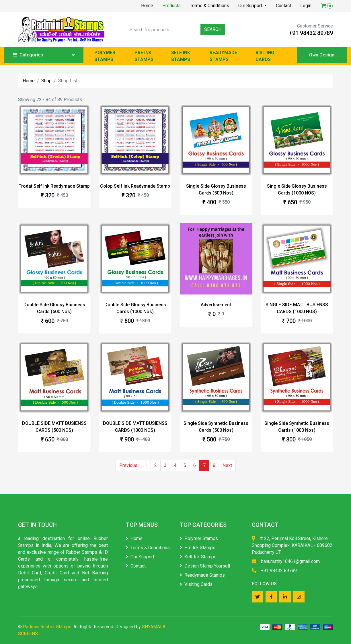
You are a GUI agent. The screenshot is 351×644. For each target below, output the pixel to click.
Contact (283, 6)
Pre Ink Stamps (198, 548)
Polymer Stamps (199, 538)
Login (306, 6)
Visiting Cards (196, 584)
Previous (128, 465)
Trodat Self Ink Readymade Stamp (54, 186)
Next (227, 465)
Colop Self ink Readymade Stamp (135, 186)
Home (147, 6)
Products (171, 6)
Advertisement (216, 305)
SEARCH (213, 29)
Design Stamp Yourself (205, 566)
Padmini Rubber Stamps (47, 627)
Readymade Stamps (202, 575)
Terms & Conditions (209, 6)
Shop (46, 81)
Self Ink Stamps (198, 557)
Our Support (251, 6)
